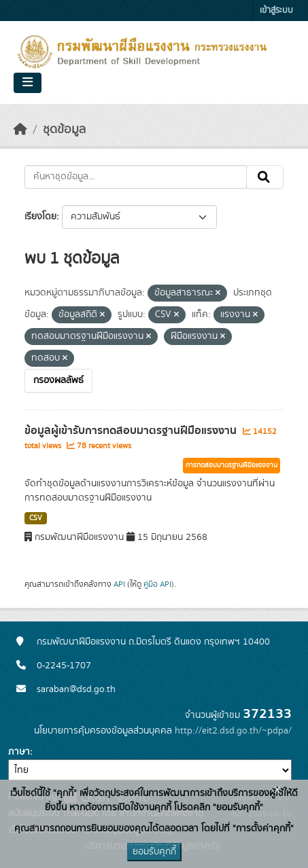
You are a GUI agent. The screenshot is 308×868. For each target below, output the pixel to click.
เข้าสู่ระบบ (276, 11)
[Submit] (265, 177)
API (119, 584)
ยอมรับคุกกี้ (154, 852)
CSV (36, 518)
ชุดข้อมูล (64, 130)
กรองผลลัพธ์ (58, 380)
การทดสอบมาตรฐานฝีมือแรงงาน (232, 465)
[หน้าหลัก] (20, 130)
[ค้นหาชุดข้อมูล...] (136, 177)
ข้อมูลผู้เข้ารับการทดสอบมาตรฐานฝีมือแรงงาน (132, 431)
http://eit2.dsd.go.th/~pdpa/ (233, 731)
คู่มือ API (157, 584)
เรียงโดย (40, 217)
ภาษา (19, 752)
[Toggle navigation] (28, 83)
